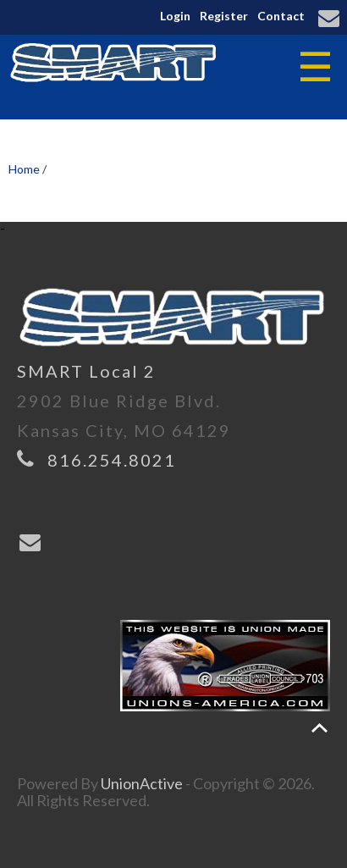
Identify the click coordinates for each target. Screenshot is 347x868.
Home (24, 169)
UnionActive (142, 783)
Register (224, 16)
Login (175, 16)
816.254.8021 (112, 460)
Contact (281, 16)
